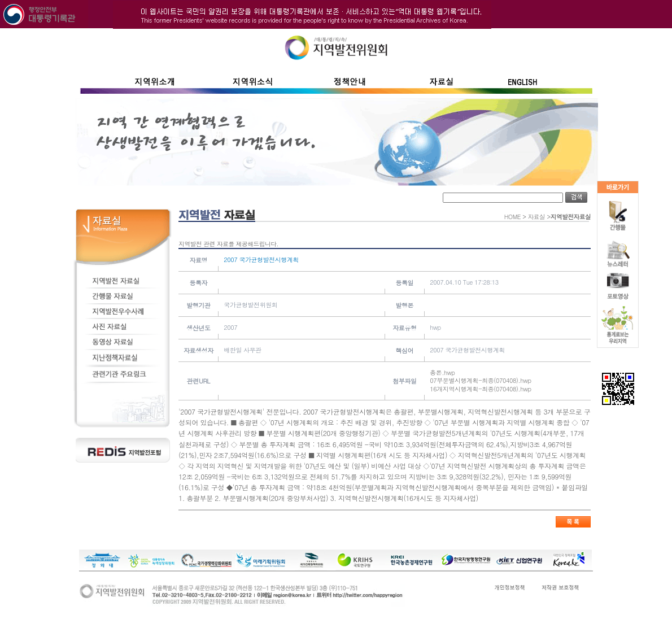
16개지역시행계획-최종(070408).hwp (480, 389)
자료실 (537, 217)
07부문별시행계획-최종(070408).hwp (480, 380)
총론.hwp (442, 372)
